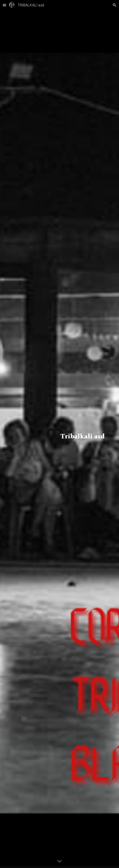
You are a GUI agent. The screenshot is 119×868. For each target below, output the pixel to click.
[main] (59, 434)
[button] (4, 5)
